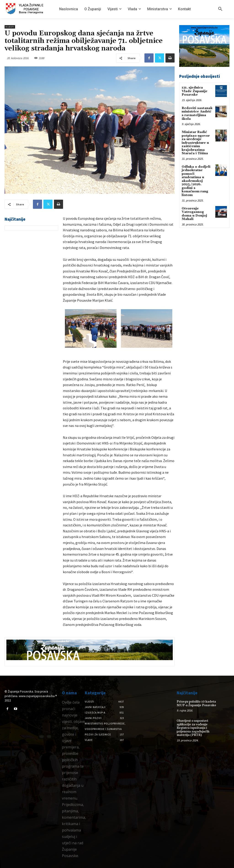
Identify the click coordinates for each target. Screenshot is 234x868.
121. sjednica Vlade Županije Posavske (195, 91)
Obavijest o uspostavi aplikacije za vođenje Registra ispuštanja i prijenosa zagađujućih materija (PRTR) (193, 728)
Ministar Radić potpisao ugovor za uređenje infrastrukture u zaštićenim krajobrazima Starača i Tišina (196, 142)
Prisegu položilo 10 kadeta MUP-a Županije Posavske (196, 703)
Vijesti (10, 27)
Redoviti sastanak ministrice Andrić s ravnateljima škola (197, 113)
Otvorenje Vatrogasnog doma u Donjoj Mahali (194, 213)
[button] (220, 9)
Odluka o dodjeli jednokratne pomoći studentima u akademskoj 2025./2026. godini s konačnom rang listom (196, 180)
